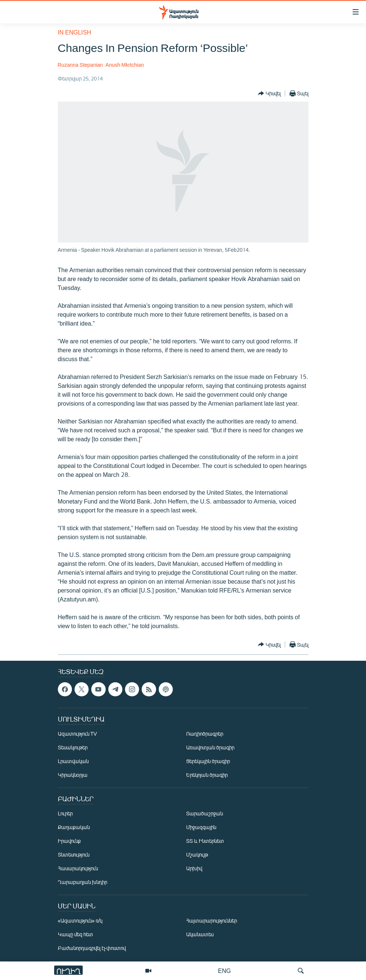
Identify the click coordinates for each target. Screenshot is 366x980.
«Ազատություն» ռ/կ (80, 920)
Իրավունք (69, 841)
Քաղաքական (74, 827)
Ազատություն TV (78, 734)
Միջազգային (201, 827)
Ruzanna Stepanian (80, 65)
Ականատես (200, 934)
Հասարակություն (78, 868)
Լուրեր (65, 813)
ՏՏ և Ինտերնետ (205, 841)
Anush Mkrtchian (125, 65)
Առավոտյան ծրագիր (210, 747)
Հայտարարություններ (212, 920)
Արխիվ (194, 868)
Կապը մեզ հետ (75, 934)
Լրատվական (73, 761)
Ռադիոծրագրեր (205, 734)
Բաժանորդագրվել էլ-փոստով (92, 948)
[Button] (269, 93)
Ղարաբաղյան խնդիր (83, 882)
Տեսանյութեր (73, 747)
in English (75, 32)
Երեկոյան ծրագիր (207, 775)
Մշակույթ (197, 854)
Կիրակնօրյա (73, 775)
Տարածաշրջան (205, 813)
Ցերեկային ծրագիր (208, 761)
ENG (225, 971)
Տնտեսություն (74, 854)
